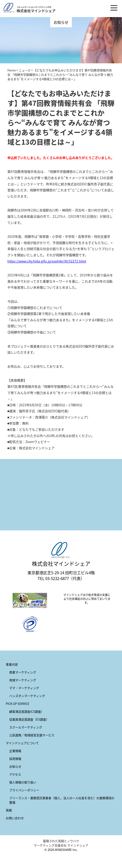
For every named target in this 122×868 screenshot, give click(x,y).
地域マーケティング (23, 680)
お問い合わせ (15, 818)
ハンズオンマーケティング (27, 696)
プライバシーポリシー (24, 790)
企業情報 (15, 751)
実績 (9, 810)
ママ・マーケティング (24, 688)
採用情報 (15, 759)
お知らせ (15, 766)
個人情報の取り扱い (23, 782)
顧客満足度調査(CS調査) (26, 711)
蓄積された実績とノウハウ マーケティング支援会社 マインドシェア (61, 843)
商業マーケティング (23, 672)
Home (12, 70)
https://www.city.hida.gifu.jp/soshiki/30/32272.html (47, 261)
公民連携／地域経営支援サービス (32, 735)
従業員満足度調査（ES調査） (29, 719)
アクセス (15, 774)
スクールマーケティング (26, 727)
